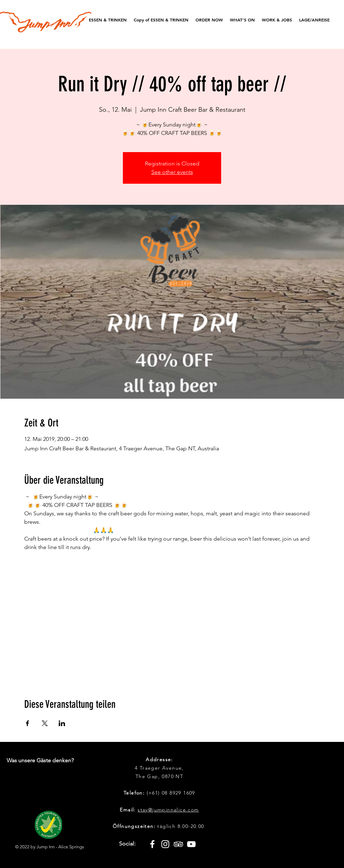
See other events (172, 172)
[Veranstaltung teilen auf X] (45, 723)
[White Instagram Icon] (165, 844)
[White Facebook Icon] (152, 844)
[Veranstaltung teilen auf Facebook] (28, 723)
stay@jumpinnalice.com (168, 810)
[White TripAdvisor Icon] (178, 844)
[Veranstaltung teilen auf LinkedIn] (62, 723)
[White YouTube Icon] (191, 844)
